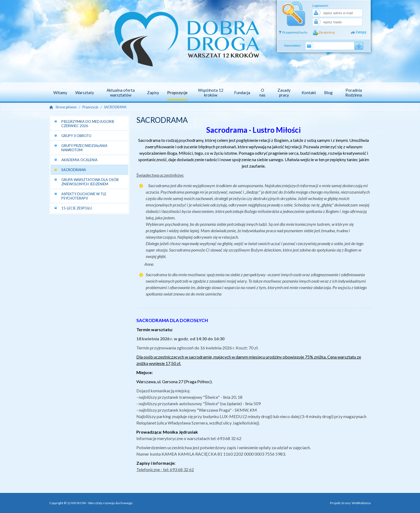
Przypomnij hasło (295, 32)
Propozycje (90, 107)
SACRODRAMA (115, 107)
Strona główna (66, 107)
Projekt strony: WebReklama (350, 503)
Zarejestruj (327, 32)
